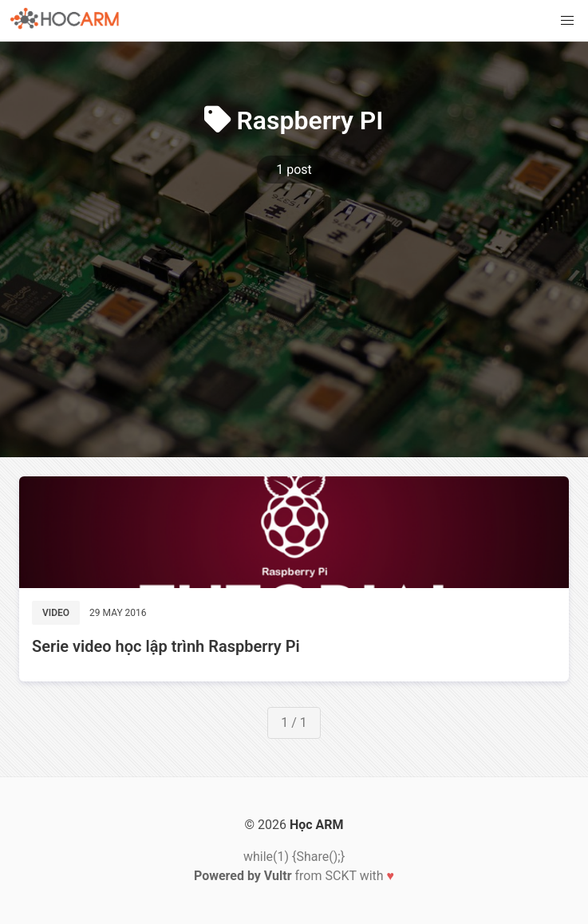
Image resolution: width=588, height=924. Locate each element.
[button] (567, 21)
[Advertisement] (294, 299)
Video (56, 613)
